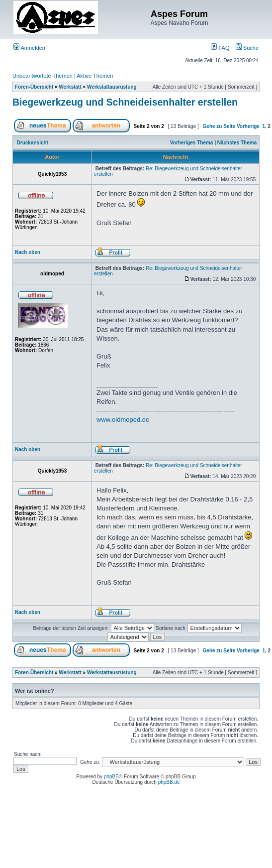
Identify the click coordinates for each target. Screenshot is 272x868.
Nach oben (28, 252)
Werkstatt (70, 87)
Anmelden (29, 48)
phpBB (111, 777)
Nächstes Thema (237, 143)
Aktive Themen (95, 76)
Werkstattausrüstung (112, 87)
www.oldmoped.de (123, 420)
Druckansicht (33, 143)
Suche (247, 48)
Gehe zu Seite (219, 126)
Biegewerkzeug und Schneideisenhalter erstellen (125, 102)
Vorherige (248, 126)
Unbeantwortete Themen (43, 76)
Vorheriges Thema (192, 143)
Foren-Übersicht (34, 87)
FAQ (220, 48)
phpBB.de (169, 782)
